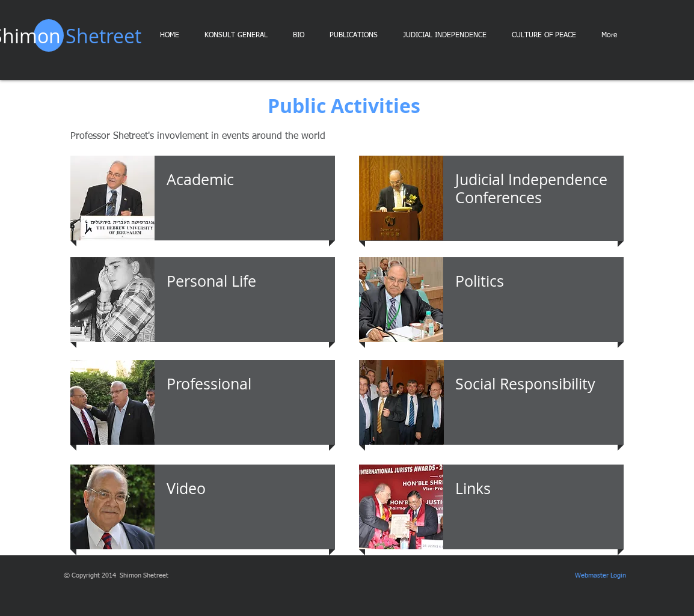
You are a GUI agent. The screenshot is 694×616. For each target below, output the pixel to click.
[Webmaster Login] (600, 576)
